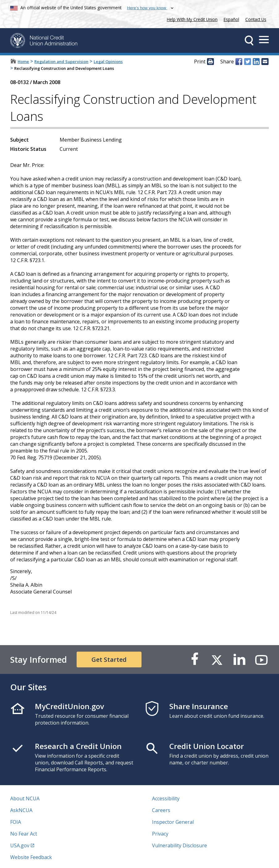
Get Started (109, 660)
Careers (161, 810)
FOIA (16, 822)
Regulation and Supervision (61, 62)
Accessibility (166, 798)
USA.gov (20, 845)
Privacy (160, 834)
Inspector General (173, 822)
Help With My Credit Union (191, 19)
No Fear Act (24, 834)
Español (231, 19)
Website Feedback (31, 857)
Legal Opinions (108, 62)
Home (23, 62)
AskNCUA (21, 810)
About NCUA (25, 798)
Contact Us (256, 19)
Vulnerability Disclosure (180, 845)
